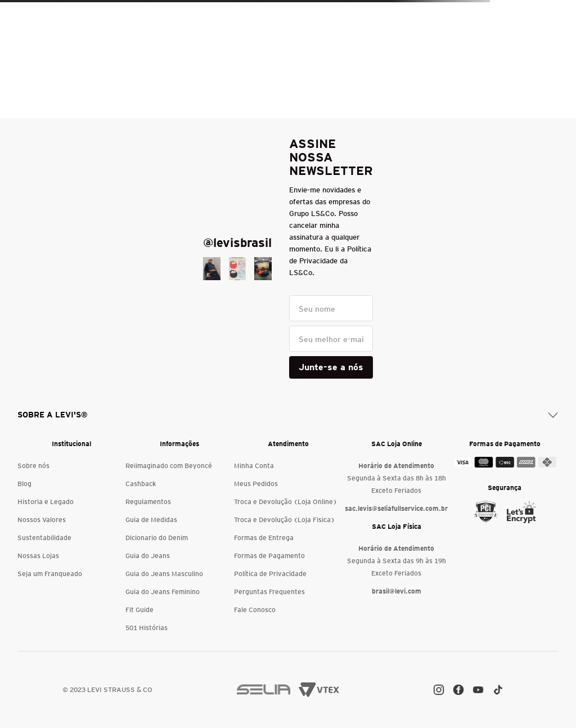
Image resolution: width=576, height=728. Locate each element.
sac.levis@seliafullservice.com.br (396, 508)
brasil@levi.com (397, 591)
